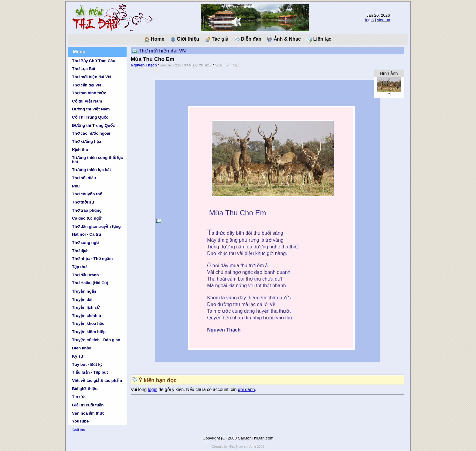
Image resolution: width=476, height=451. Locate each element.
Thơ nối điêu (84, 178)
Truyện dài (82, 300)
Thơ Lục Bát (84, 69)
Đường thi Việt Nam (91, 109)
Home (154, 39)
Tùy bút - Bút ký (87, 364)
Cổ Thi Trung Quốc (90, 117)
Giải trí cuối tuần (88, 405)
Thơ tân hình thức (89, 93)
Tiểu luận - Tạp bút (90, 372)
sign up (384, 20)
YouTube (80, 421)
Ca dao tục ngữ (87, 218)
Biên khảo (82, 348)
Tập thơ (79, 267)
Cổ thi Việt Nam (87, 101)
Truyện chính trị (87, 316)
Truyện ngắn (84, 291)
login (369, 20)
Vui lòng (139, 389)
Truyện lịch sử (86, 307)
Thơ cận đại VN (86, 85)
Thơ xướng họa (87, 141)
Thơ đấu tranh (85, 275)
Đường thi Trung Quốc (93, 125)
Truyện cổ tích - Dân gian (96, 340)
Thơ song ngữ (85, 242)
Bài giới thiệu (85, 389)
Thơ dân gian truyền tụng (96, 226)
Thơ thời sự (83, 202)
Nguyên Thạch (144, 65)
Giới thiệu (185, 39)
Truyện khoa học (88, 323)
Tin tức (79, 397)
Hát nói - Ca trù (87, 234)
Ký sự (78, 356)
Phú (76, 186)
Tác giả (217, 39)
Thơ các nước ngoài (91, 133)
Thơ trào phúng (87, 210)
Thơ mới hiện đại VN (91, 77)
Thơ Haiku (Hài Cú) (90, 283)
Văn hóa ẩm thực (88, 413)
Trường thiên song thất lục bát (97, 160)
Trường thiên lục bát (91, 170)
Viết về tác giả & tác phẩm (97, 380)
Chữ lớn (79, 430)
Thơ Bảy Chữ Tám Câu (93, 61)
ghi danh (246, 389)
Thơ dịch (80, 251)
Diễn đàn (248, 39)
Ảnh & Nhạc (284, 39)
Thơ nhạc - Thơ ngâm (92, 259)
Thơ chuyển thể (87, 194)
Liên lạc (319, 39)
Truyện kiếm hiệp (89, 332)
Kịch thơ (80, 150)
